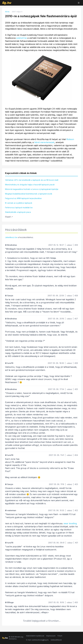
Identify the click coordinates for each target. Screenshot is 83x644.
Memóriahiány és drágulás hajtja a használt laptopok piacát (30, 185)
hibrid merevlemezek (44, 142)
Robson (70, 139)
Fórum (60, 636)
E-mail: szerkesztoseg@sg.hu (37, 640)
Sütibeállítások (56, 640)
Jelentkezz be (11, 237)
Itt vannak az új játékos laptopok (19, 203)
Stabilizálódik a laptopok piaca (18, 212)
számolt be (21, 38)
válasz (69, 245)
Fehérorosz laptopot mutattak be (19, 208)
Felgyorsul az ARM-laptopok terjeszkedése (23, 198)
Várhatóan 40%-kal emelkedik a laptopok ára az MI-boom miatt (32, 180)
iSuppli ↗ (9, 217)
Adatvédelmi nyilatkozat (35, 636)
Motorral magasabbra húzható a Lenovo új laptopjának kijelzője (32, 189)
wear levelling (70, 523)
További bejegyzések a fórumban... (42, 621)
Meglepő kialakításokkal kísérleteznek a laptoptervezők (29, 194)
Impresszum (51, 636)
